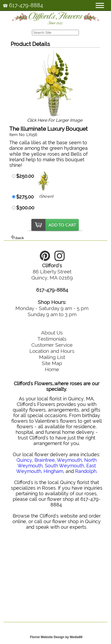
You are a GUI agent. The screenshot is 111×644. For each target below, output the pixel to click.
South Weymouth (64, 466)
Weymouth (69, 460)
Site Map (52, 363)
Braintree (45, 460)
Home (52, 369)
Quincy (24, 460)
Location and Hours (52, 351)
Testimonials (52, 339)
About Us (52, 333)
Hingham (53, 471)
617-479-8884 (26, 5)
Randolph (86, 471)
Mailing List (52, 357)
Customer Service (52, 345)
